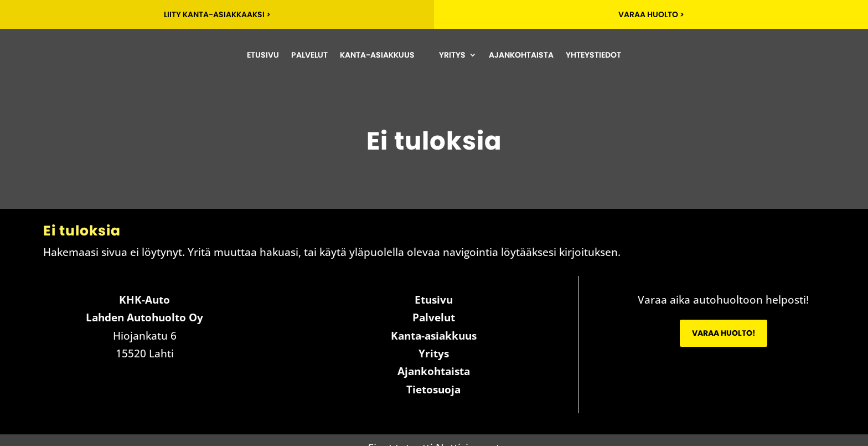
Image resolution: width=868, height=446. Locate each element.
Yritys (452, 55)
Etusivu (263, 55)
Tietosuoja (433, 389)
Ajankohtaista (521, 55)
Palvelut (309, 55)
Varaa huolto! (724, 333)
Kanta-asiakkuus (377, 55)
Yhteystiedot (593, 55)
